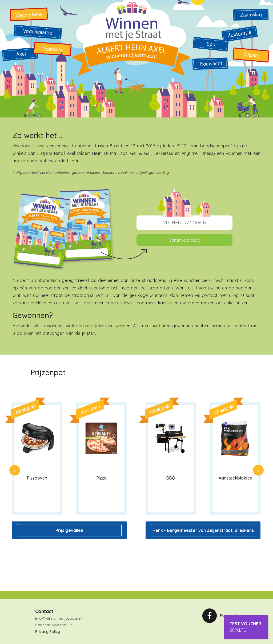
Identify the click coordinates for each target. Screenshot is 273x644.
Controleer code (185, 240)
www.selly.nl (63, 625)
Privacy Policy (48, 631)
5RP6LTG (238, 630)
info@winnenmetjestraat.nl (59, 618)
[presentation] (15, 470)
